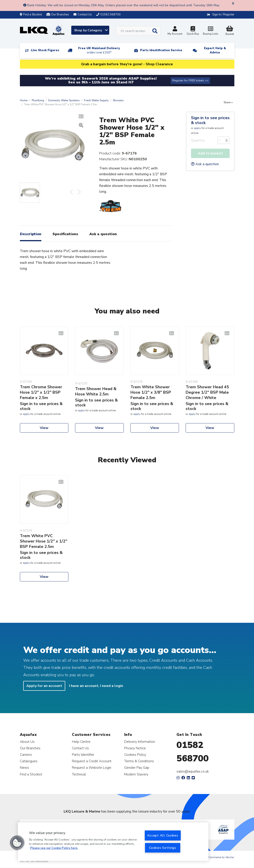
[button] (17, 843)
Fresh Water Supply (96, 100)
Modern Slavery (136, 774)
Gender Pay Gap (137, 768)
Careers (26, 755)
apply (197, 128)
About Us (27, 742)
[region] (113, 842)
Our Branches (58, 15)
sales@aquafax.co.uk (193, 771)
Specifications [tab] (65, 234)
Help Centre (81, 742)
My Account (175, 31)
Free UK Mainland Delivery (99, 50)
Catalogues (29, 761)
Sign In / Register (223, 15)
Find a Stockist (31, 15)
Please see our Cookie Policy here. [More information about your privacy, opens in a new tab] (54, 848)
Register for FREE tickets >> (190, 80)
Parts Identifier (83, 755)
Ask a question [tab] (103, 234)
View (44, 428)
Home (24, 100)
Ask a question (205, 164)
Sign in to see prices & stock (210, 120)
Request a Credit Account (92, 761)
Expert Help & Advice (215, 50)
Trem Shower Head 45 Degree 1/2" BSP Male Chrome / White (207, 392)
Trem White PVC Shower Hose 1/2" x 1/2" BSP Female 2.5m (44, 541)
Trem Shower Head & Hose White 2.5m (96, 391)
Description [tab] (31, 234)
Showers (118, 100)
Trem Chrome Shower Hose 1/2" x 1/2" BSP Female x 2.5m (41, 392)
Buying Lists (211, 31)
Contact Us (80, 748)
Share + (228, 102)
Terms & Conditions (139, 761)
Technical (79, 774)
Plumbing (38, 100)
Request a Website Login (92, 768)
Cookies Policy (135, 755)
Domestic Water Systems (64, 100)
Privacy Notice (135, 748)
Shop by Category (91, 30)
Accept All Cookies (163, 835)
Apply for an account (44, 686)
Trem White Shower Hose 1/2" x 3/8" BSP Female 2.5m (151, 392)
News (24, 768)
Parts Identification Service (161, 50)
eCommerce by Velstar (221, 857)
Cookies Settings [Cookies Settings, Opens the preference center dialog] (163, 848)
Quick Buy (193, 31)
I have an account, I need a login (96, 686)
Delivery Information (140, 742)
